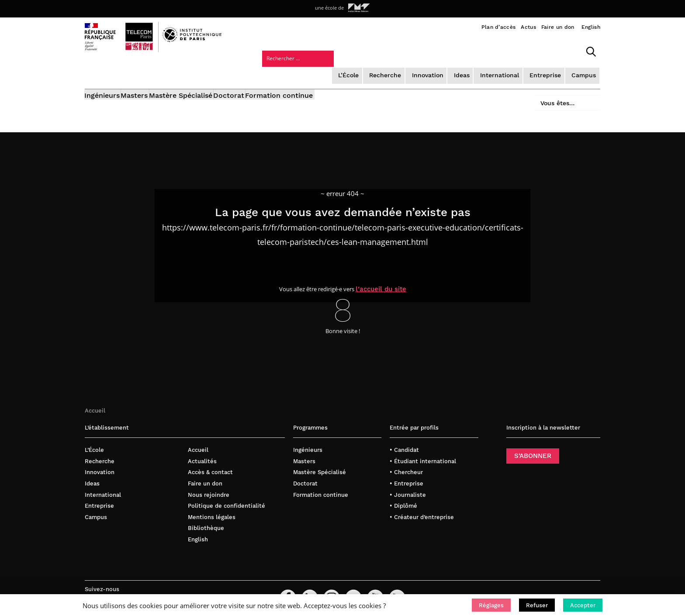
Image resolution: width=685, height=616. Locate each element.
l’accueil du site (387, 274)
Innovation (357, 50)
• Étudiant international (423, 447)
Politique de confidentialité (227, 491)
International (427, 50)
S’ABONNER (533, 441)
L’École (280, 50)
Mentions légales (212, 502)
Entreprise (472, 50)
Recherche (316, 50)
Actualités (202, 447)
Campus (509, 50)
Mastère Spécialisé (205, 73)
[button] (491, 605)
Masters (147, 73)
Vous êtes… (551, 71)
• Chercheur (406, 458)
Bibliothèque (206, 514)
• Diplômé (403, 491)
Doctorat (265, 73)
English (591, 27)
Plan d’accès (499, 27)
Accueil (95, 396)
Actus (528, 27)
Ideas (391, 50)
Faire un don (558, 27)
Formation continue (328, 73)
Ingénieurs (102, 73)
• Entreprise (407, 469)
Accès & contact (210, 458)
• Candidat (404, 435)
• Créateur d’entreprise (422, 502)
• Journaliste (408, 480)
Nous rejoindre (209, 480)
